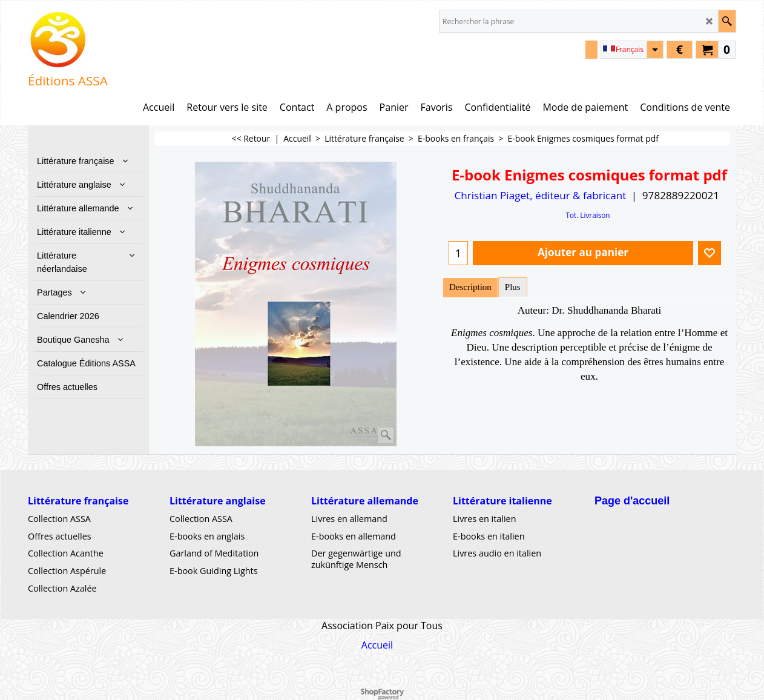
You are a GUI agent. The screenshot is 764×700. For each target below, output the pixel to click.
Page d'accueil (632, 501)
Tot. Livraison (588, 215)
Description (470, 287)
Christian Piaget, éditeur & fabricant (540, 195)
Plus (513, 287)
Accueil (377, 644)
